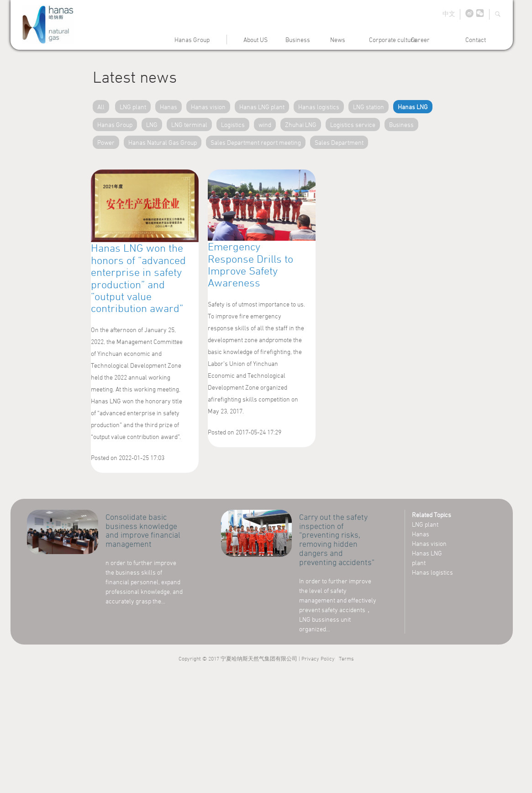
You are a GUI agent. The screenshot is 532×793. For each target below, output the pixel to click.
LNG (152, 124)
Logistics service (353, 124)
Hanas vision (208, 107)
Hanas (169, 107)
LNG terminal (189, 124)
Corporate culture (393, 40)
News (336, 40)
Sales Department (339, 142)
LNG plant (133, 107)
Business (298, 40)
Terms (346, 658)
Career (420, 40)
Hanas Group (192, 40)
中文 (449, 13)
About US (255, 40)
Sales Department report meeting (256, 142)
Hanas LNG (413, 107)
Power (106, 142)
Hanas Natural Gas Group (163, 142)
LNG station (369, 107)
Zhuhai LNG (301, 124)
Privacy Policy (318, 658)
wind (265, 124)
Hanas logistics (319, 107)
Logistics (233, 124)
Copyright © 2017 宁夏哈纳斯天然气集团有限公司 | (240, 658)
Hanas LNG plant (262, 107)
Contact (476, 40)
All (101, 107)
